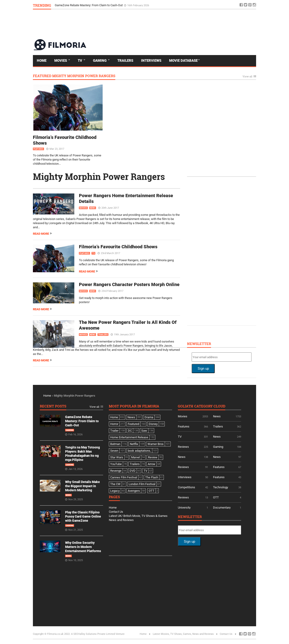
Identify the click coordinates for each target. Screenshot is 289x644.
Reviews (183, 447)
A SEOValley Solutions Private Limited (93, 634)
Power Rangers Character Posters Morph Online (129, 284)
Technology (221, 487)
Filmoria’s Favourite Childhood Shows (118, 247)
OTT (216, 497)
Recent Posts (53, 406)
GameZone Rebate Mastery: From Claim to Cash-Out (89, 5)
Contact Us (116, 512)
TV (80, 61)
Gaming (100, 61)
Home (42, 61)
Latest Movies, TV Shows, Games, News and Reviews (183, 634)
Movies (61, 61)
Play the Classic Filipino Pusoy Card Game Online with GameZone (83, 516)
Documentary (222, 508)
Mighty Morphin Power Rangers (99, 176)
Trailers (125, 61)
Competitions (186, 487)
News (93, 208)
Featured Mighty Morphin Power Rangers (74, 76)
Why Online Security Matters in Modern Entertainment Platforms (83, 547)
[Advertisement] (172, 24)
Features (38, 149)
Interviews (151, 61)
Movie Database (183, 61)
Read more (41, 234)
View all (247, 77)
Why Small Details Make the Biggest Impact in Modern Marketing (82, 486)
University (184, 508)
